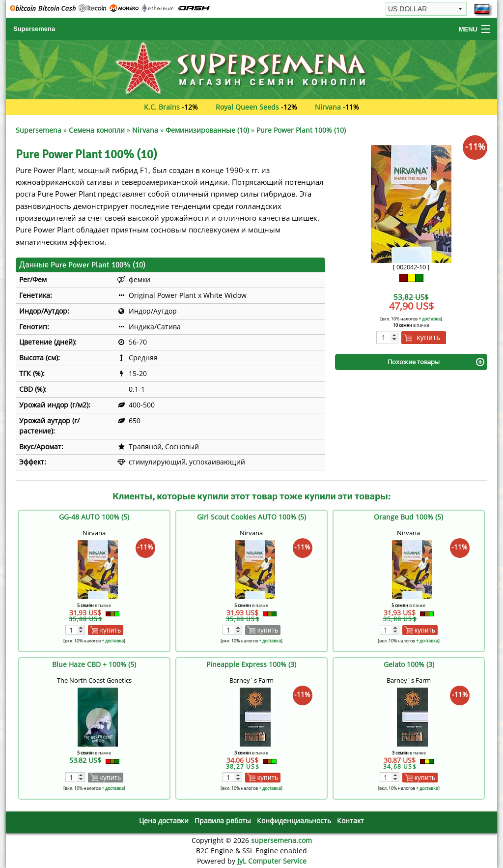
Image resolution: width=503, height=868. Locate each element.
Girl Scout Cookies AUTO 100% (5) (251, 517)
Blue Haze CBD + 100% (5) (94, 664)
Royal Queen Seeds (247, 107)
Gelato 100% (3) (409, 664)
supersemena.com (281, 840)
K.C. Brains (162, 107)
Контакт (350, 821)
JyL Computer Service (272, 861)
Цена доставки (164, 821)
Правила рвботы (223, 821)
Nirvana (328, 107)
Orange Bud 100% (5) (408, 517)
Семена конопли (97, 130)
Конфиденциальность (294, 821)
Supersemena (34, 29)
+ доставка (430, 319)
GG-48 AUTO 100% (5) (94, 517)
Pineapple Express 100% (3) (251, 664)
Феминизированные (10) (207, 130)
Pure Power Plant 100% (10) (301, 130)
